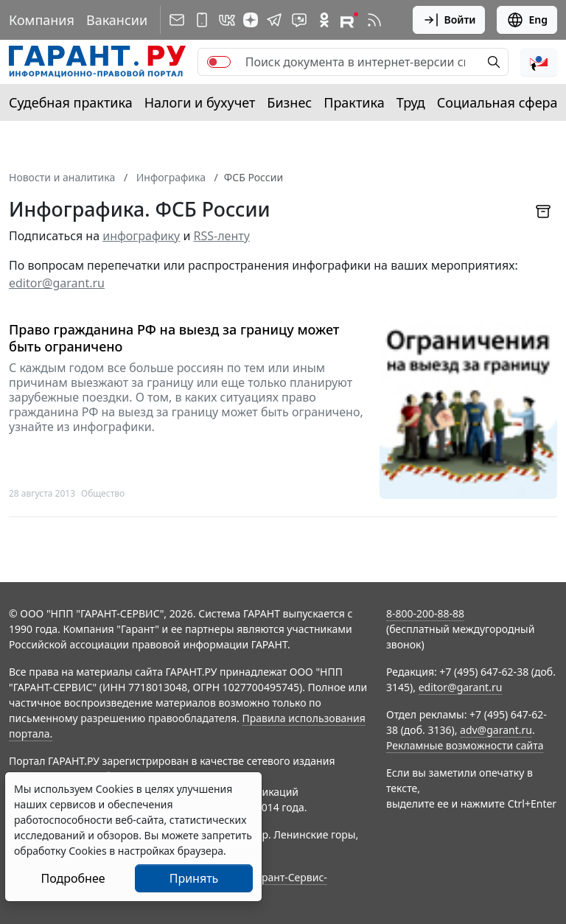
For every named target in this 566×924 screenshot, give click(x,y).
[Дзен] (251, 20)
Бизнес (289, 102)
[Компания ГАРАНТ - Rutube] (349, 20)
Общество (103, 493)
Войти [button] (449, 20)
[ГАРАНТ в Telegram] (274, 20)
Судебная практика (71, 102)
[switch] (219, 62)
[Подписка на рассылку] (177, 20)
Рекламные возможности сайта (465, 745)
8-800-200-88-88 (425, 613)
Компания (42, 20)
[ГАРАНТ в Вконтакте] (227, 20)
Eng (527, 20)
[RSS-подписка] (374, 20)
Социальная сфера (497, 102)
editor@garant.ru (57, 283)
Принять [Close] (194, 878)
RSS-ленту (222, 236)
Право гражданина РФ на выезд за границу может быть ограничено (174, 338)
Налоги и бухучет (200, 102)
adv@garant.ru (496, 730)
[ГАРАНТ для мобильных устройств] (202, 20)
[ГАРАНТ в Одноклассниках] (324, 20)
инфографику (141, 236)
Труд (411, 102)
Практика (354, 102)
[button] (539, 62)
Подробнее (73, 878)
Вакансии (117, 20)
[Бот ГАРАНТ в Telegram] (299, 20)
